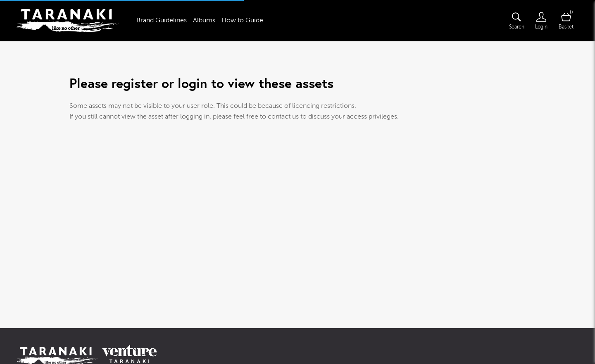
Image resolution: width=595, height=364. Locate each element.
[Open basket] (566, 21)
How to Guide (242, 20)
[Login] (541, 21)
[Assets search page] (516, 21)
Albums (204, 20)
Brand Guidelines (162, 20)
